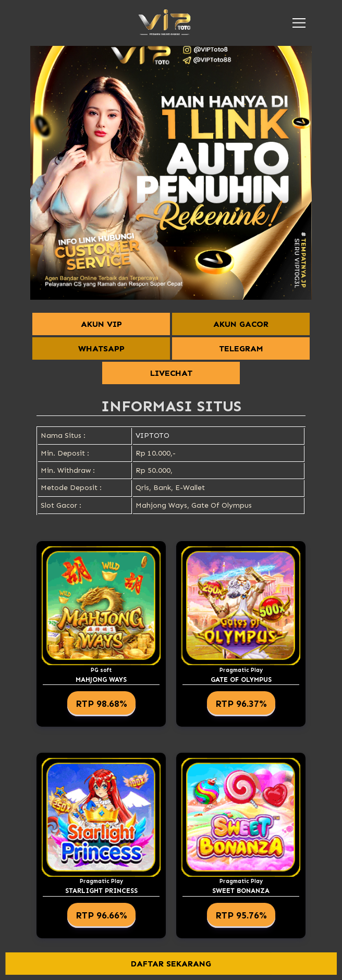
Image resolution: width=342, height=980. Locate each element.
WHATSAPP (101, 348)
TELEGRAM (241, 348)
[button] (299, 23)
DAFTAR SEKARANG (171, 964)
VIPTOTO (152, 436)
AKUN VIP (101, 324)
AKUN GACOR (241, 324)
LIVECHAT (171, 373)
